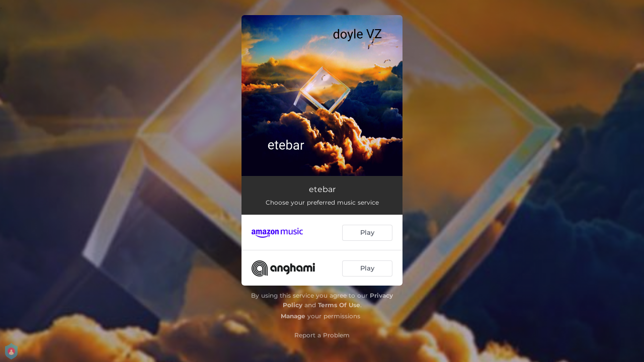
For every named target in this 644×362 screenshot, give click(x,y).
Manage (293, 316)
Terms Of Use (339, 305)
